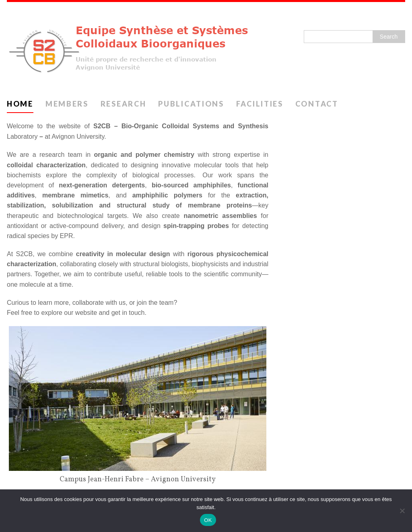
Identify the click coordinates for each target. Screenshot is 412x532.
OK (208, 520)
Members (67, 104)
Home (20, 104)
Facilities (260, 104)
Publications (191, 104)
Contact (317, 104)
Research (124, 104)
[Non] (402, 511)
